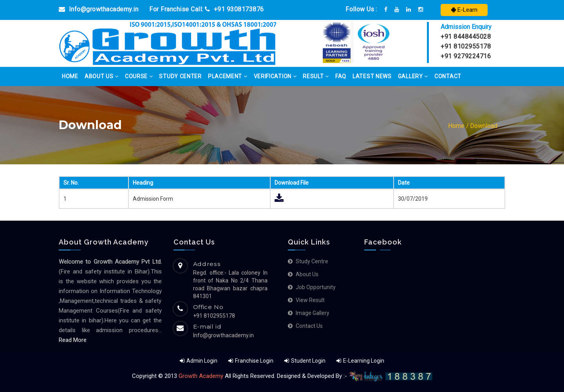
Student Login (305, 361)
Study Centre (312, 261)
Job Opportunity (316, 287)
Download (484, 126)
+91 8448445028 (466, 37)
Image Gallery (313, 313)
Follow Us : (361, 9)
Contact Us (309, 326)
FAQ (341, 76)
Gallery (413, 76)
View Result (310, 300)
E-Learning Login (360, 361)
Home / (458, 126)
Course (139, 76)
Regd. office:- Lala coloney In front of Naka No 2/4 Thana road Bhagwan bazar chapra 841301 (230, 284)
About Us (102, 76)
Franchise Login (251, 361)
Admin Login (199, 361)
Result (316, 76)
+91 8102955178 (466, 46)
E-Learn (464, 10)
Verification (275, 76)
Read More (73, 340)
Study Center (180, 76)
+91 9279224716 (466, 56)
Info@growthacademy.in (99, 9)
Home (70, 76)
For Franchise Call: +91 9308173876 (207, 9)
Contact (448, 76)
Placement (228, 76)
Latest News (372, 76)
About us (307, 274)
